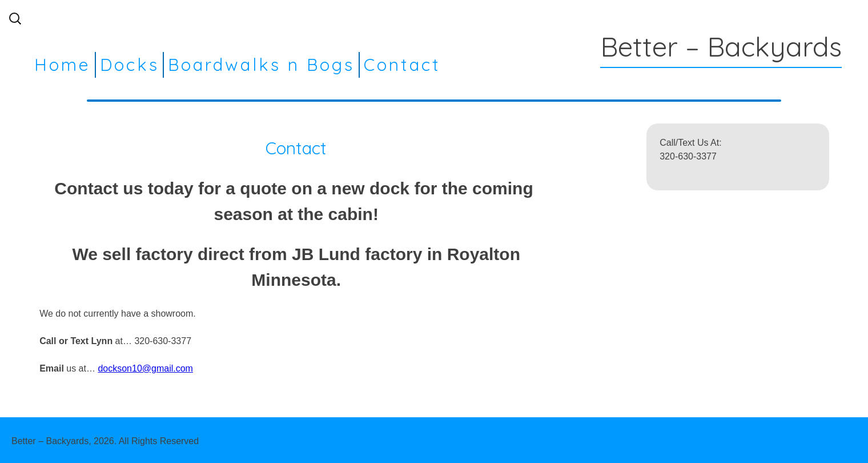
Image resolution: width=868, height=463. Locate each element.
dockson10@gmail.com (145, 368)
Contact (402, 65)
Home (63, 65)
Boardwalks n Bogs (261, 65)
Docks (130, 65)
